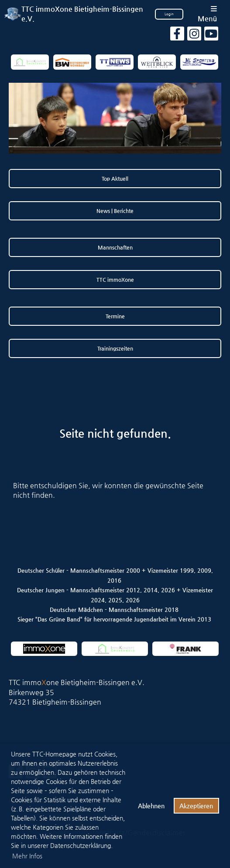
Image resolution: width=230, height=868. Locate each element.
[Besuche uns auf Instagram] (194, 36)
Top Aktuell (115, 179)
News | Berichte (115, 211)
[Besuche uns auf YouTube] (211, 36)
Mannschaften (115, 247)
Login (169, 14)
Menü (207, 14)
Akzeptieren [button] (196, 806)
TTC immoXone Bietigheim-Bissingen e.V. (82, 14)
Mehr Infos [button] (27, 856)
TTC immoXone (115, 280)
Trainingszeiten (115, 348)
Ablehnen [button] (151, 806)
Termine (115, 316)
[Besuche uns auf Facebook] (177, 36)
